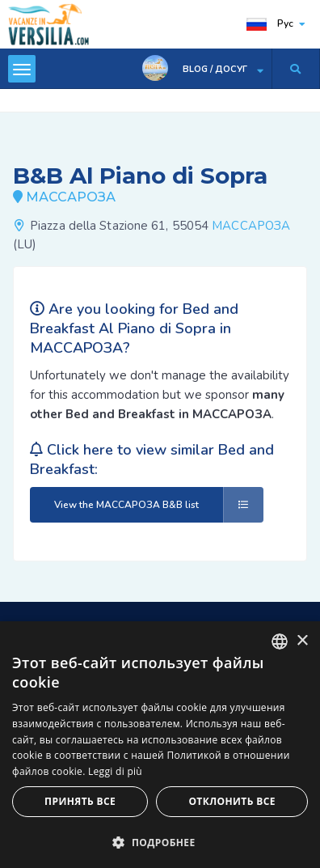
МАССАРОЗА (251, 226)
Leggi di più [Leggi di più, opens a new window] (115, 771)
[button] (160, 842)
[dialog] (160, 745)
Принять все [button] (80, 801)
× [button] (302, 641)
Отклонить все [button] (232, 801)
